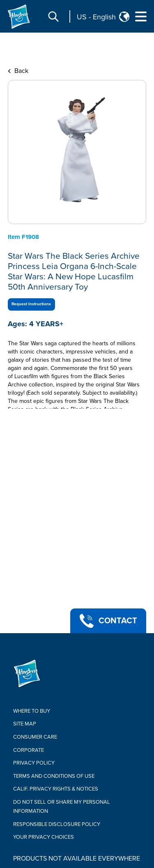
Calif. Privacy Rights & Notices (56, 789)
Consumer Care (35, 737)
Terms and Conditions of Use (54, 776)
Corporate (29, 750)
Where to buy (32, 711)
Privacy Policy (34, 763)
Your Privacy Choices (44, 837)
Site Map (25, 724)
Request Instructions (31, 304)
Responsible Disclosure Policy (57, 824)
